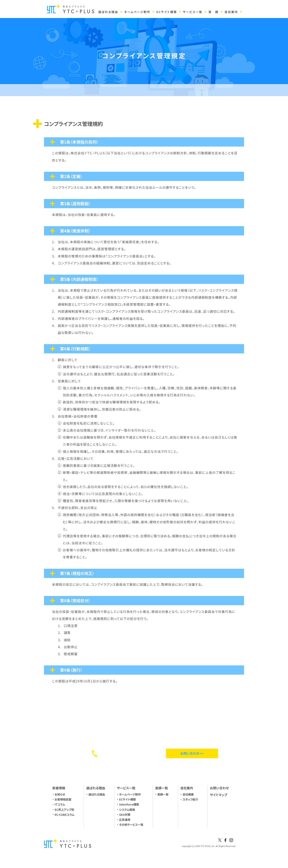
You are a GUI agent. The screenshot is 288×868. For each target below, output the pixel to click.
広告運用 (125, 820)
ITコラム (60, 804)
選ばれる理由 (97, 794)
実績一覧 (163, 794)
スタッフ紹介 (190, 799)
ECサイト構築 (127, 799)
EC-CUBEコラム (64, 815)
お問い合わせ (219, 788)
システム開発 (127, 810)
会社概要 (188, 794)
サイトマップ (219, 795)
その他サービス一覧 (131, 825)
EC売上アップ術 (64, 810)
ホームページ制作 (130, 794)
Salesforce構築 (129, 804)
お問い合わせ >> (192, 753)
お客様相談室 (63, 799)
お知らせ (60, 794)
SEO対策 (125, 815)
